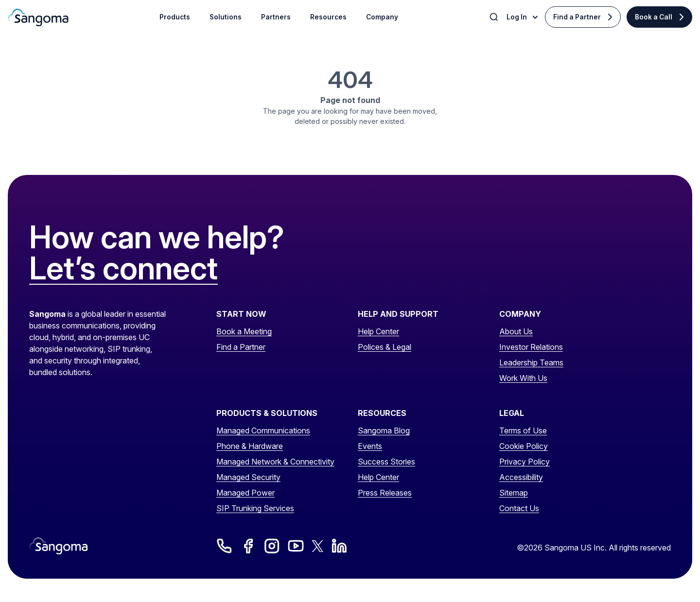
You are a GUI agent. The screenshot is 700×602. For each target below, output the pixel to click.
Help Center (378, 331)
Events (370, 446)
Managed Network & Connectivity (275, 462)
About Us (516, 331)
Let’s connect (123, 269)
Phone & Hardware (250, 446)
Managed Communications (263, 430)
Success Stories (386, 462)
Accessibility (521, 477)
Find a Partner (577, 17)
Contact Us (519, 508)
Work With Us (523, 378)
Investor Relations (531, 347)
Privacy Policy (525, 462)
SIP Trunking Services (255, 508)
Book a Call (654, 17)
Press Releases (385, 493)
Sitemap (514, 493)
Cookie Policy (524, 446)
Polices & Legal (385, 347)
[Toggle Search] (495, 17)
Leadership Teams (531, 362)
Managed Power (245, 493)
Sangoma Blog (384, 430)
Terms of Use (523, 430)
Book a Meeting (244, 331)
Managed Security (248, 477)
